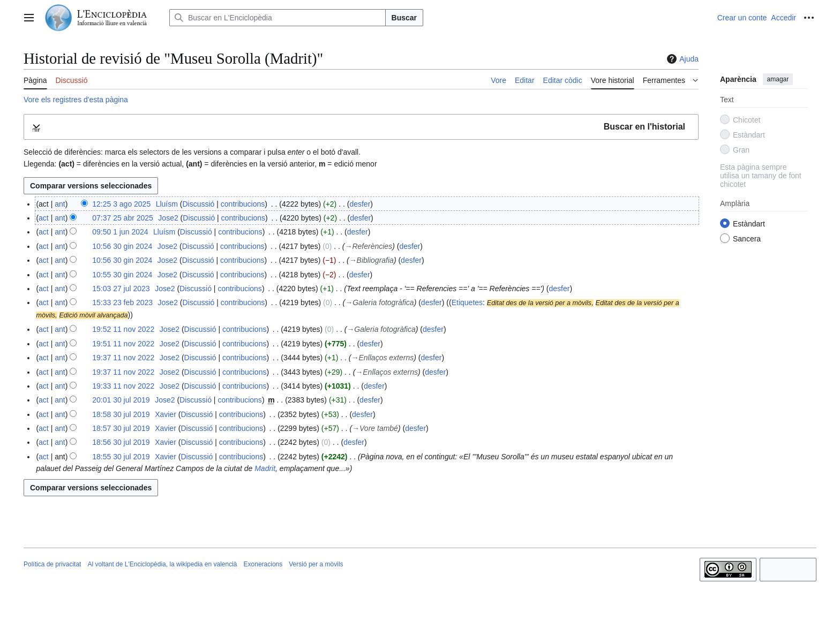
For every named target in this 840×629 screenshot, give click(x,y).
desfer (360, 204)
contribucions (243, 204)
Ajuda (681, 59)
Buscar (404, 18)
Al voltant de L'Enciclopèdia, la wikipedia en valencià (162, 564)
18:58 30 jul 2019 (121, 414)
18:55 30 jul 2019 (121, 457)
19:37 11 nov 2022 (123, 358)
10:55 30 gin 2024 (122, 275)
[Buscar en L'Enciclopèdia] (277, 18)
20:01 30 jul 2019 (121, 400)
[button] (361, 127)
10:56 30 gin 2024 (122, 246)
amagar (778, 79)
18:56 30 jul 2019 (121, 442)
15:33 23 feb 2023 (122, 302)
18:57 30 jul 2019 (121, 428)
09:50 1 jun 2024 (120, 232)
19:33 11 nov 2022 (123, 386)
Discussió (198, 204)
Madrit (265, 468)
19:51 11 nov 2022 (123, 344)
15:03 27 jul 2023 (121, 289)
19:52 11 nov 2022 (123, 329)
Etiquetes (467, 302)
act (44, 218)
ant (60, 204)
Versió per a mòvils (316, 564)
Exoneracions (263, 564)
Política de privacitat (52, 564)
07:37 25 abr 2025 (123, 218)
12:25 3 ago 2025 (121, 204)
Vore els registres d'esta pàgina (76, 100)
